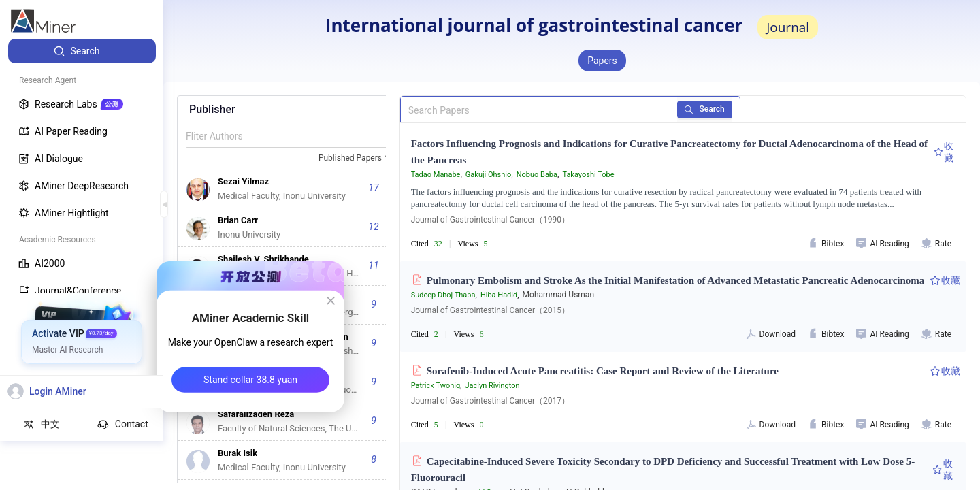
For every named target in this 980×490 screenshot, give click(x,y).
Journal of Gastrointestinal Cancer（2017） (490, 401)
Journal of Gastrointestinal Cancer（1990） (490, 220)
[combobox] (356, 159)
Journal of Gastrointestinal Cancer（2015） (490, 310)
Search (705, 109)
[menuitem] (82, 51)
